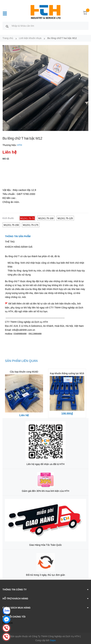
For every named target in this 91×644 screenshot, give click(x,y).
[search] (7, 26)
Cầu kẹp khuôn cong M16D (24, 372)
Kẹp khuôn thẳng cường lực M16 (67, 373)
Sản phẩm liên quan (21, 361)
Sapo (53, 640)
